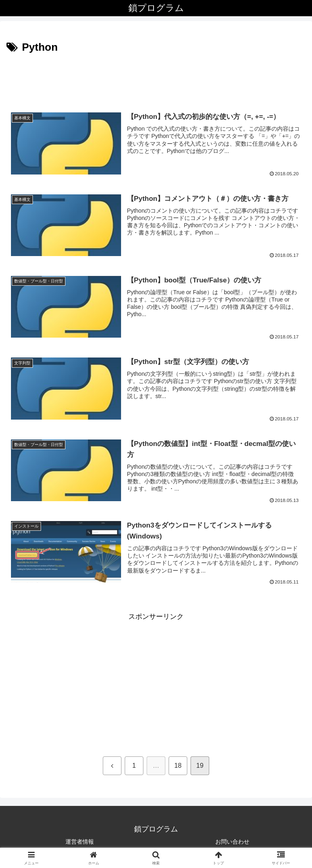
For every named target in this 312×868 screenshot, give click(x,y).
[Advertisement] (156, 79)
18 (178, 766)
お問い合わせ (232, 842)
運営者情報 (80, 842)
